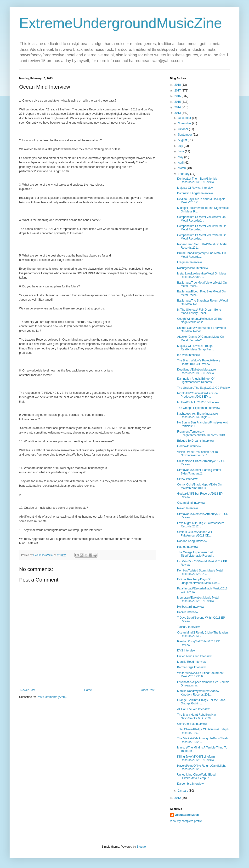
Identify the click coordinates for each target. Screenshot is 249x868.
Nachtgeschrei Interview (192, 268)
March (182, 168)
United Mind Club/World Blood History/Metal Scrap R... (196, 776)
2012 (178, 798)
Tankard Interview (188, 627)
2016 (178, 96)
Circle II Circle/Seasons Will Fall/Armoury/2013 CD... (195, 534)
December (185, 118)
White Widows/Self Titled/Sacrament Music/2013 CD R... (200, 675)
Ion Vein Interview (189, 355)
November (185, 123)
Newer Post (28, 690)
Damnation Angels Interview (195, 193)
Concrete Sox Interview (192, 724)
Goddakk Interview (189, 446)
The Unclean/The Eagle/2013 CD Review (203, 388)
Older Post (148, 690)
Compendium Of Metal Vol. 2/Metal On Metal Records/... (202, 237)
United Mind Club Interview (194, 656)
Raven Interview (187, 508)
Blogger (142, 847)
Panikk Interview (188, 612)
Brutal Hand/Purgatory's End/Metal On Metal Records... (202, 255)
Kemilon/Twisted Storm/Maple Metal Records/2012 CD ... (200, 572)
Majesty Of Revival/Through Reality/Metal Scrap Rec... (196, 348)
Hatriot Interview (188, 547)
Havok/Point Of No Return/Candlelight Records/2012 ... (201, 767)
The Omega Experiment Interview (199, 408)
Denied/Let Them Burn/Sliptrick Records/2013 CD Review (197, 180)
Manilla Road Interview (192, 662)
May (181, 157)
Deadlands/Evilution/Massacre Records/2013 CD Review (196, 371)
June (181, 151)
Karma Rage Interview (191, 667)
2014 (178, 107)
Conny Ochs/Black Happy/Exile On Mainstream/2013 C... (199, 486)
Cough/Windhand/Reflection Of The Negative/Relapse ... (200, 320)
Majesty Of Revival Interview (195, 188)
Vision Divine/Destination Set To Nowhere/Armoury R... (198, 454)
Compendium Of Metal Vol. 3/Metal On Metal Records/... (202, 228)
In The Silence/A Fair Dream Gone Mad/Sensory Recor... (199, 311)
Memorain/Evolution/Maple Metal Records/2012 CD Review (198, 599)
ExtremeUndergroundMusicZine (121, 23)
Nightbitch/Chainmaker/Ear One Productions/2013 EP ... (197, 395)
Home (88, 690)
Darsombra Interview (190, 784)
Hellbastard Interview (191, 607)
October (183, 129)
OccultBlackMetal (187, 815)
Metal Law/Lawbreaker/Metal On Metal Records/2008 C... (202, 275)
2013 (178, 113)
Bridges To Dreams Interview (195, 441)
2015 (178, 102)
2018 (178, 85)
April (181, 163)
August (183, 140)
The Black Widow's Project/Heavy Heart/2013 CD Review (199, 362)
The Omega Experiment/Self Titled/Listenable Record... (196, 554)
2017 (178, 91)
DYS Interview (186, 651)
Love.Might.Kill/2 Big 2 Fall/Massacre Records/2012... (201, 525)
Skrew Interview (187, 479)
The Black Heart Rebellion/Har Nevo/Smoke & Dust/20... (197, 716)
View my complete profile (186, 821)
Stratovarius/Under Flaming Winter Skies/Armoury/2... (199, 472)
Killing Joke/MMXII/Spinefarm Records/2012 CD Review (196, 758)
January (183, 791)
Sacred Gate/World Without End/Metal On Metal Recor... (201, 330)
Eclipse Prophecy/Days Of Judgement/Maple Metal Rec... (198, 581)
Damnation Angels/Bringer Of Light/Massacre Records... (196, 380)
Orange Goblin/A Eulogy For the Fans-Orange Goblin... (202, 702)
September (185, 135)
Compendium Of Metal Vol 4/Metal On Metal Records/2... (201, 219)
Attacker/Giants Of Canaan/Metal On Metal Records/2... (201, 338)
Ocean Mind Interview (191, 503)
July (181, 146)
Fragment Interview (190, 262)
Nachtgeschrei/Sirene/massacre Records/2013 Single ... (198, 415)
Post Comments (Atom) (52, 697)
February (184, 174)
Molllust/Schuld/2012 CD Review (198, 402)
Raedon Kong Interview (192, 541)
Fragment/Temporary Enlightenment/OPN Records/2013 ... (203, 433)
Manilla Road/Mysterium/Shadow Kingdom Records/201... (198, 693)
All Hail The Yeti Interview (193, 709)
